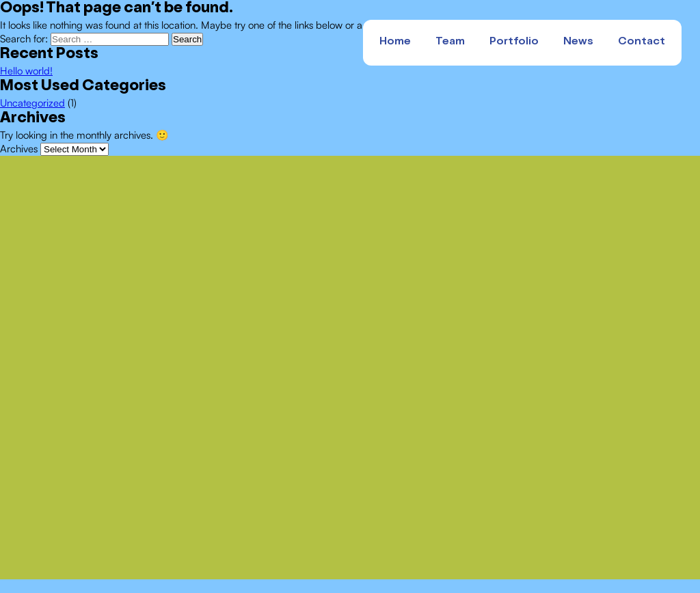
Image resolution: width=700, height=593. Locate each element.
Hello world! (26, 71)
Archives (19, 149)
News (578, 42)
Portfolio (514, 42)
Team (450, 42)
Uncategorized (32, 103)
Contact (642, 42)
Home (395, 42)
